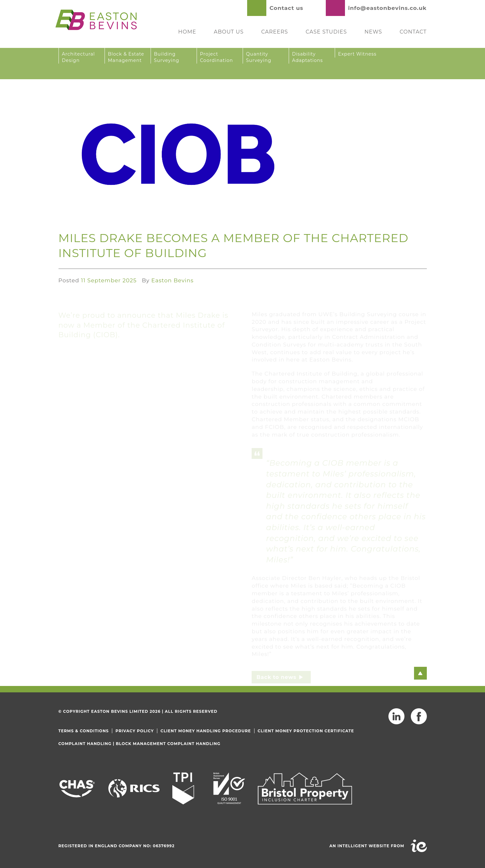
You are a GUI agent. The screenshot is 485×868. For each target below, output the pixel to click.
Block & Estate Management (126, 57)
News (373, 32)
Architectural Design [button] (78, 57)
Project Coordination (217, 57)
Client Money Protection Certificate (306, 731)
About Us (229, 32)
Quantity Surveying (259, 57)
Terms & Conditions (84, 731)
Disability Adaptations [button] (308, 57)
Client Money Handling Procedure (206, 731)
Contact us (286, 8)
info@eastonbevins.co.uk (387, 8)
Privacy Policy (135, 731)
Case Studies (326, 32)
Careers (275, 32)
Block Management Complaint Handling (168, 744)
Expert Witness (357, 54)
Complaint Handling (85, 744)
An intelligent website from (367, 846)
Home (187, 32)
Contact (413, 32)
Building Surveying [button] (167, 57)
